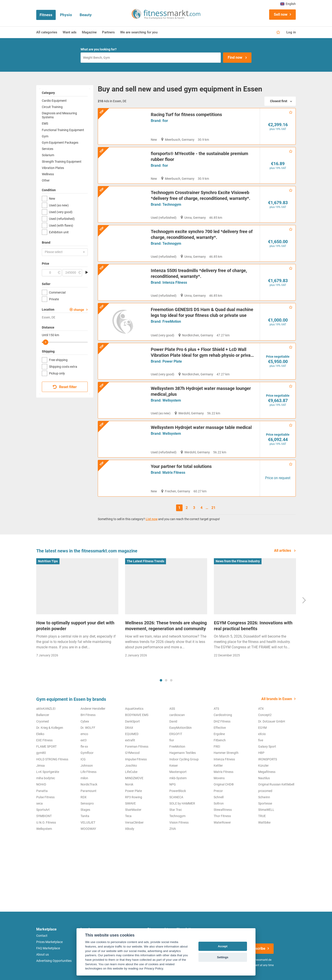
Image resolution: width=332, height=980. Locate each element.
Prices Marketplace (49, 942)
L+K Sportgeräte (48, 810)
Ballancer (43, 753)
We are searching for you (139, 32)
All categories (47, 32)
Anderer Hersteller (93, 746)
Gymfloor (87, 791)
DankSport (132, 759)
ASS (172, 746)
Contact (42, 936)
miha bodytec (46, 816)
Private (54, 299)
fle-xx (84, 784)
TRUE (262, 854)
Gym (45, 136)
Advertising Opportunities (54, 961)
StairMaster (133, 848)
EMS (45, 123)
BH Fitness (88, 753)
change (79, 310)
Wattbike (264, 860)
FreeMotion (172, 350)
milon (84, 816)
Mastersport (178, 810)
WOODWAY (88, 867)
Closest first (279, 101)
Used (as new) (59, 205)
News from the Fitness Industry (238, 599)
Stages (85, 848)
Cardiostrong (223, 753)
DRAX (129, 766)
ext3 (84, 778)
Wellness (48, 174)
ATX (261, 746)
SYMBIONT (44, 854)
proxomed (265, 829)
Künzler (263, 803)
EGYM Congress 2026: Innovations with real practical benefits (253, 664)
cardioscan (177, 753)
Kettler (218, 803)
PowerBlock (178, 829)
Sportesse (265, 841)
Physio (66, 15)
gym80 (41, 791)
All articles (283, 588)
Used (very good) (61, 212)
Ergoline (219, 772)
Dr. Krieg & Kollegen (50, 766)
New (52, 199)
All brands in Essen (277, 737)
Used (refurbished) (62, 219)
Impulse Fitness (136, 797)
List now (152, 557)
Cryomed (43, 759)
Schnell (219, 835)
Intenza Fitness (175, 302)
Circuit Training (52, 107)
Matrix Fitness (174, 510)
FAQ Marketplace (48, 948)
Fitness (46, 15)
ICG (83, 797)
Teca (128, 854)
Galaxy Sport (267, 784)
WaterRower (222, 860)
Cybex (85, 759)
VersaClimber (134, 860)
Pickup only (57, 373)
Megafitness (267, 810)
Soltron (219, 841)
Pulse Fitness (45, 835)
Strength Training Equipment (62, 162)
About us (43, 954)
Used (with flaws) (61, 225)
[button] (65, 252)
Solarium (48, 155)
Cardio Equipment (54, 101)
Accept (223, 946)
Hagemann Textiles (183, 791)
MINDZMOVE (134, 816)
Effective (220, 766)
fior (165, 121)
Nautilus (264, 816)
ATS (216, 746)
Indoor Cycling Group (184, 797)
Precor (218, 829)
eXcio (262, 772)
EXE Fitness (44, 778)
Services (48, 149)
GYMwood (132, 791)
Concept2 (265, 753)
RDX (84, 835)
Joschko (131, 803)
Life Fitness (88, 810)
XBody (130, 867)
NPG (173, 822)
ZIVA (173, 867)
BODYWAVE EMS (137, 753)
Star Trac (176, 848)
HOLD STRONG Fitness (52, 797)
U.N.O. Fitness (46, 860)
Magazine (89, 32)
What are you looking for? (99, 49)
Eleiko (40, 772)
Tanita (85, 854)
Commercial (57, 292)
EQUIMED (132, 772)
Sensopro (87, 841)
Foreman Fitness (137, 784)
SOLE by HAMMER (182, 841)
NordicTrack (89, 822)
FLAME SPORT (46, 784)
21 (213, 546)
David (173, 759)
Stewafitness (223, 848)
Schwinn (264, 835)
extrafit (130, 778)
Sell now (281, 14)
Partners (108, 32)
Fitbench (220, 778)
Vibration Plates (53, 168)
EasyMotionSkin (181, 766)
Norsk (129, 822)
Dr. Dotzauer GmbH (272, 759)
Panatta (42, 829)
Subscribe (257, 949)
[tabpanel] (77, 647)
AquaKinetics (134, 746)
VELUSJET (88, 860)
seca (39, 841)
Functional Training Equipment (63, 130)
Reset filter (65, 387)
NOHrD (41, 822)
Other (46, 180)
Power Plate (172, 390)
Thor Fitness (222, 854)
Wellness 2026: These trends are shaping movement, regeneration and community (166, 664)
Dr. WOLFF (88, 766)
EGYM (262, 766)
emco (84, 772)
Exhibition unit (59, 232)
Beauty (86, 15)
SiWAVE (130, 841)
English (288, 4)
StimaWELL (266, 848)
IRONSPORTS (268, 797)
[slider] (46, 342)
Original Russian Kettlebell (276, 822)
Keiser (174, 803)
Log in (291, 32)
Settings (223, 957)
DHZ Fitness (222, 759)
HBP (261, 791)
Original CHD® (224, 822)
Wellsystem (172, 437)
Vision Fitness (179, 860)
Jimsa (40, 803)
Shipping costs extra (63, 367)
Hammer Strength (226, 791)
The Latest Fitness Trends (146, 599)
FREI (217, 784)
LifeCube (131, 810)
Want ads (70, 32)
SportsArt (43, 848)
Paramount (88, 829)
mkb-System (178, 816)
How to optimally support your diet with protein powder (75, 664)
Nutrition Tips (48, 599)
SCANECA (176, 835)
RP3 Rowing (134, 835)
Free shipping (58, 360)
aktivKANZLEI (46, 746)
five (261, 778)
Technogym (172, 207)
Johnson (87, 803)
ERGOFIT (176, 772)
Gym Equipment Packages (60, 143)
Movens (219, 816)
